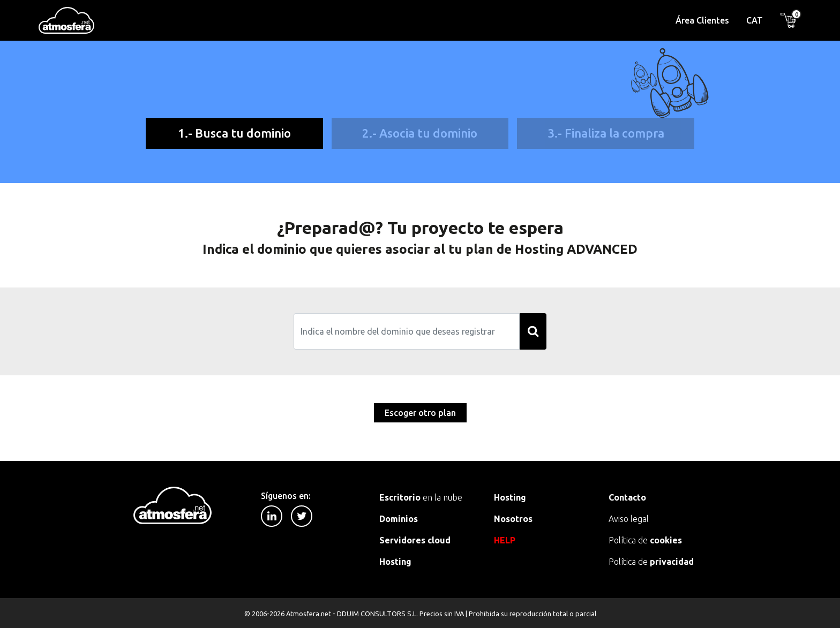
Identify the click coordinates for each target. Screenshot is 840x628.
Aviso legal (629, 519)
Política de (645, 540)
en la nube (421, 497)
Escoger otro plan (420, 413)
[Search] (407, 331)
